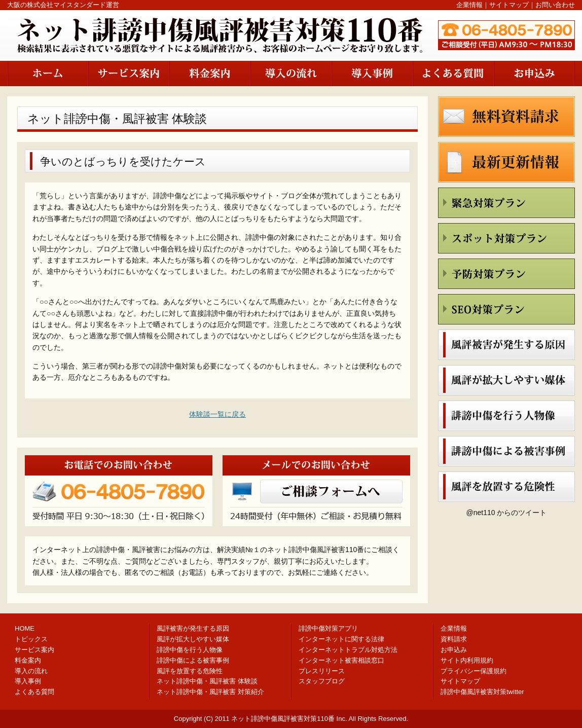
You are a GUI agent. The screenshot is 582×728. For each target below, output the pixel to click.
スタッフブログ (322, 681)
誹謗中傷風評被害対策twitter (482, 692)
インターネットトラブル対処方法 (348, 650)
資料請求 (454, 639)
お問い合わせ (555, 5)
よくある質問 (34, 692)
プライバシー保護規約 (474, 671)
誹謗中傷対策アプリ (328, 628)
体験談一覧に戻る (217, 414)
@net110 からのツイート (507, 513)
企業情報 (469, 5)
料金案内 (28, 660)
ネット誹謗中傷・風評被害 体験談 (207, 681)
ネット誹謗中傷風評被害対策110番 (283, 719)
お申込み (454, 650)
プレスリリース (322, 671)
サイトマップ (509, 5)
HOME (25, 628)
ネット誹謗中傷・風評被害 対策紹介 (210, 692)
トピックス (31, 639)
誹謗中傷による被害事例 (193, 660)
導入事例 (28, 681)
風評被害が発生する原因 (193, 628)
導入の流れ (31, 671)
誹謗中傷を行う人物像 (190, 650)
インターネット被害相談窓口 (341, 660)
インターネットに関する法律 (341, 639)
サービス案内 (34, 650)
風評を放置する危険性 (190, 671)
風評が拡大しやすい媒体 (193, 639)
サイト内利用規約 (467, 660)
